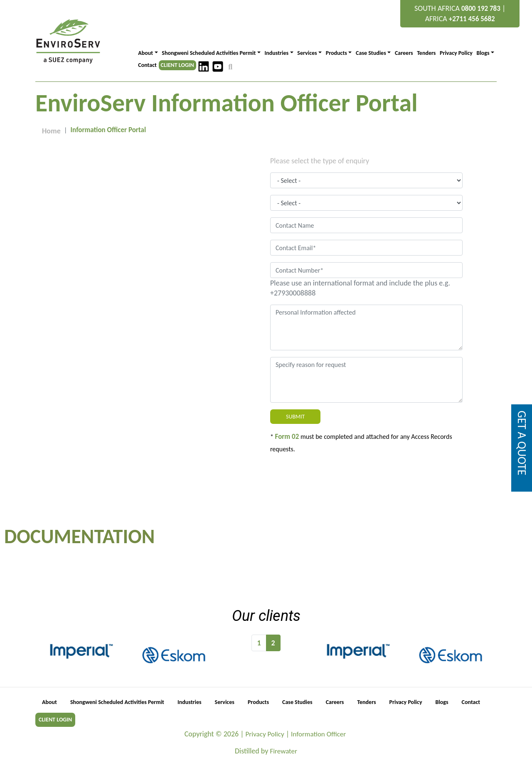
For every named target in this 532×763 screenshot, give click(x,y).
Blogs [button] (483, 53)
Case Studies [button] (371, 53)
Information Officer (318, 734)
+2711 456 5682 (472, 19)
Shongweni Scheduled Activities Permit (117, 702)
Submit (295, 417)
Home (51, 131)
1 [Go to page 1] (259, 643)
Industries (190, 702)
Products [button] (336, 53)
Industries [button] (277, 53)
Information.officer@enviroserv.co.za (76, 474)
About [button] (145, 53)
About (49, 702)
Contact (147, 65)
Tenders (426, 53)
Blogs (442, 702)
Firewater (283, 751)
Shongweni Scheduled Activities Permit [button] (209, 53)
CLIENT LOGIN (177, 65)
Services (225, 702)
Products (258, 702)
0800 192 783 (481, 9)
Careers (404, 53)
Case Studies (297, 702)
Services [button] (307, 53)
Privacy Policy (456, 53)
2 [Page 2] (273, 643)
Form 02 (287, 437)
